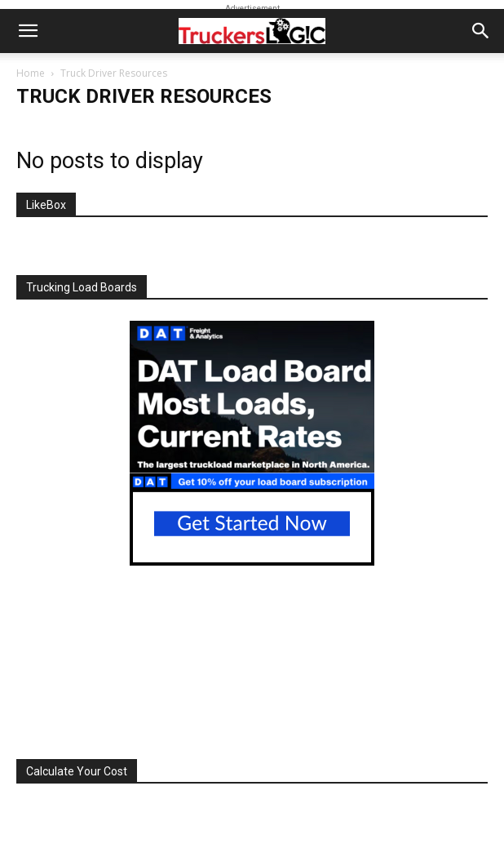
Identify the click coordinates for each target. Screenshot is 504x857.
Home (31, 73)
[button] (28, 31)
